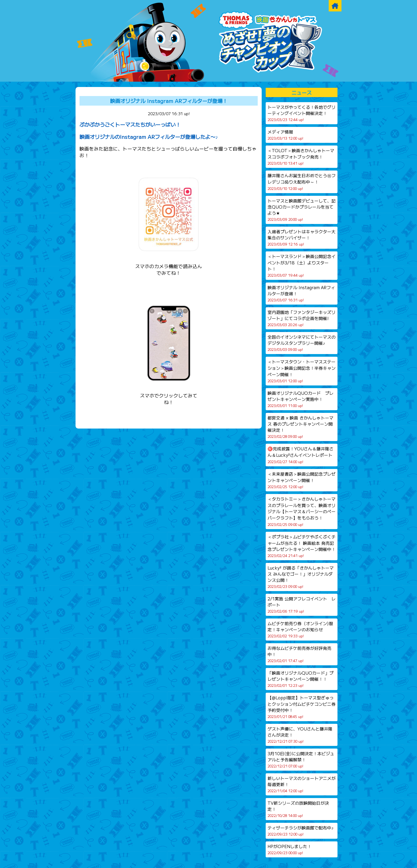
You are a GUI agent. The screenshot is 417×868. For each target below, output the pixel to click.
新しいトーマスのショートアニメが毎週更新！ (302, 784)
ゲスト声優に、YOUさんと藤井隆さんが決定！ (300, 735)
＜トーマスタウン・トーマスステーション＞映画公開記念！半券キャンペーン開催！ (302, 371)
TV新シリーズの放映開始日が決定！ (298, 809)
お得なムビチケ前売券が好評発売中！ (299, 654)
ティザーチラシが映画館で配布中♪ (301, 831)
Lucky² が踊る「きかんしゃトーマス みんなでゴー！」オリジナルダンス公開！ (301, 577)
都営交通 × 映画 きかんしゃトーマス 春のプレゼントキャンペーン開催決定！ (301, 427)
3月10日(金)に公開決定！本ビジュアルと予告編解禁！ (301, 759)
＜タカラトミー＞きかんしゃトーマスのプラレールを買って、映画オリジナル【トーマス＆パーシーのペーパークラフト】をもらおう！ (302, 511)
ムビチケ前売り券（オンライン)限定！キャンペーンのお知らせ (300, 629)
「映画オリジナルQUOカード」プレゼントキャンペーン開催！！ (301, 679)
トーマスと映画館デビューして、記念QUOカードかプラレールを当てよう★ (302, 210)
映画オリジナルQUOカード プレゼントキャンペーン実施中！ (301, 399)
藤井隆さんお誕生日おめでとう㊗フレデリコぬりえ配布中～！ (302, 182)
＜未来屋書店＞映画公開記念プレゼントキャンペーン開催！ (302, 480)
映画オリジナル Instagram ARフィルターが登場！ (169, 101)
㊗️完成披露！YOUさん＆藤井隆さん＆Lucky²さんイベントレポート (301, 455)
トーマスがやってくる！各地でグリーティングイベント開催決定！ (302, 113)
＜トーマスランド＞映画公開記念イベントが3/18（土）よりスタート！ (302, 265)
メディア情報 (285, 135)
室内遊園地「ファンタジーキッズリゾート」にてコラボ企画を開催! (302, 318)
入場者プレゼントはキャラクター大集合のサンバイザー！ (302, 238)
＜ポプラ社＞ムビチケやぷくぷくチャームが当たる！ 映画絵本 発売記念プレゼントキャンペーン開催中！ (302, 546)
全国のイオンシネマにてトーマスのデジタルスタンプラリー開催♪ (302, 343)
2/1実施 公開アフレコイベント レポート (302, 605)
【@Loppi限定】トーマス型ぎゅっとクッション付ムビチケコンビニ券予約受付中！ (302, 707)
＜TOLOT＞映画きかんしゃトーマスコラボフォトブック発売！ (301, 157)
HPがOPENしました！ (289, 849)
